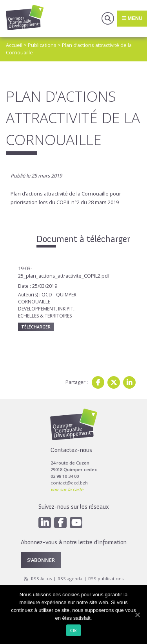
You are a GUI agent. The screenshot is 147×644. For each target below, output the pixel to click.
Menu (132, 18)
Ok (73, 631)
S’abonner (41, 560)
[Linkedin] (45, 523)
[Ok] (137, 615)
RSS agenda (70, 579)
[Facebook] (60, 523)
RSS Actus (41, 579)
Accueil (14, 45)
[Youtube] (76, 523)
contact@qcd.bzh (69, 483)
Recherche (108, 18)
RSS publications (106, 579)
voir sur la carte (67, 489)
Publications (42, 45)
